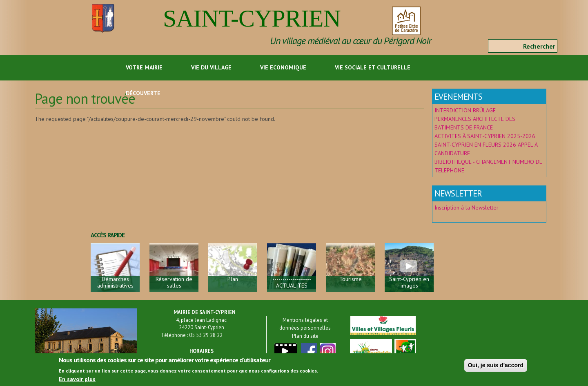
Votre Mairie (144, 67)
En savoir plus (77, 380)
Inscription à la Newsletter (467, 208)
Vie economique (283, 67)
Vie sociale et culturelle (373, 67)
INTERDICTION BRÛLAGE (465, 110)
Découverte (143, 93)
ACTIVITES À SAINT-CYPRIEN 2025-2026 (485, 136)
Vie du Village (211, 67)
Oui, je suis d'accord (496, 366)
